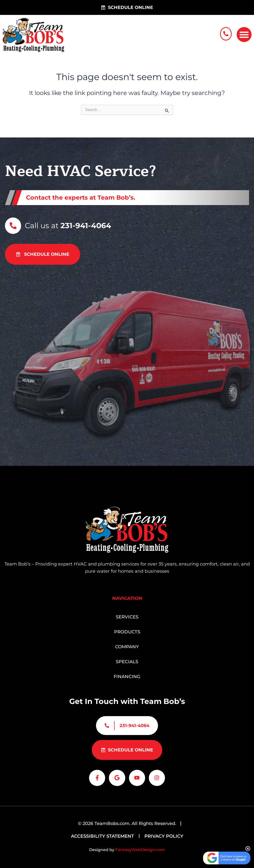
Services (127, 615)
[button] (244, 34)
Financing (127, 675)
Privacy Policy (164, 836)
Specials (127, 660)
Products (127, 630)
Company (127, 645)
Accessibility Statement (102, 836)
